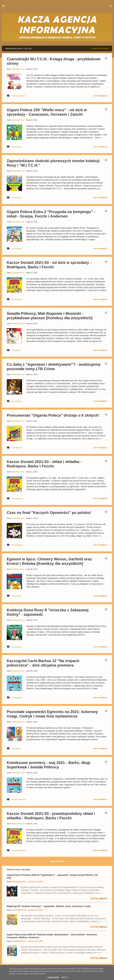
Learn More (53, 977)
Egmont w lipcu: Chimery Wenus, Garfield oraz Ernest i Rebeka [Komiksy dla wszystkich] (49, 561)
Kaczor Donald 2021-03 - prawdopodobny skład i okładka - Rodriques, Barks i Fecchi (51, 816)
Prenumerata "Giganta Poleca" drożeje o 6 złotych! (53, 415)
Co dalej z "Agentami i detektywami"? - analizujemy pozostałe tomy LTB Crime (54, 367)
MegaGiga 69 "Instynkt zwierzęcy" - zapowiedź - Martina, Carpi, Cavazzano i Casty (49, 906)
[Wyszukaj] (111, 7)
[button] (106, 59)
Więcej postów (57, 861)
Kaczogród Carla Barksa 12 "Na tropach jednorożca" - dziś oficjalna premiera (43, 663)
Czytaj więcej (100, 96)
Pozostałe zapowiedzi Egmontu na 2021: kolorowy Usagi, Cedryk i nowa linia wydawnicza (52, 714)
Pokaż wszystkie (100, 48)
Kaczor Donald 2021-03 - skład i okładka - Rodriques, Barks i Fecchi (44, 464)
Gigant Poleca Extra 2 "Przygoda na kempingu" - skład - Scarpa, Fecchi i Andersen (51, 214)
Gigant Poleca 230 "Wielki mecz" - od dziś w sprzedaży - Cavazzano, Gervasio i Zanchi (47, 112)
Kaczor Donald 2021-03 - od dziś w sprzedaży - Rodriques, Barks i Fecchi (49, 265)
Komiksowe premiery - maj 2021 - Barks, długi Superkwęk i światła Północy (48, 765)
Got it (64, 977)
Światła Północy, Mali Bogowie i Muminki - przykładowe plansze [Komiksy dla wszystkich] (50, 316)
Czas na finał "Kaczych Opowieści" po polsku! (49, 513)
